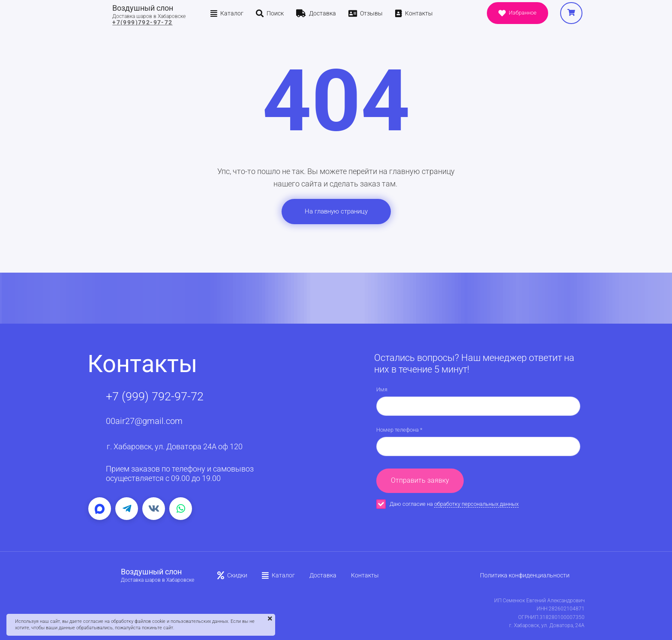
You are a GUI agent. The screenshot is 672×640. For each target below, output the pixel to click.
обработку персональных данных (476, 504)
